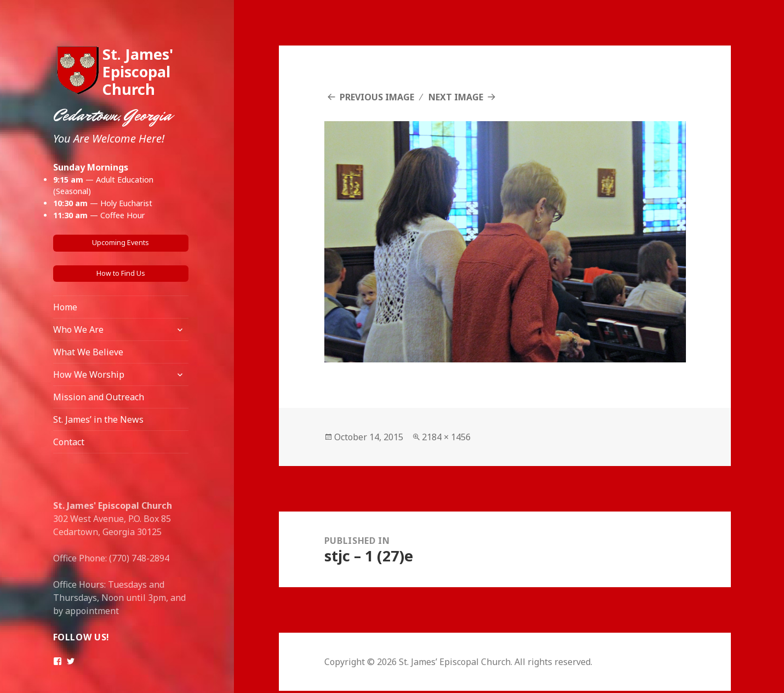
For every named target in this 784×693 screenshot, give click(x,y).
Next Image (456, 97)
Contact (69, 442)
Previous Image (377, 97)
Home (65, 307)
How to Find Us (121, 273)
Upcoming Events (121, 243)
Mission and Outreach (99, 397)
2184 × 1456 (446, 437)
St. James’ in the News (98, 419)
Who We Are (78, 330)
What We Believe (88, 352)
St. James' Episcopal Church (138, 72)
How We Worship (89, 374)
